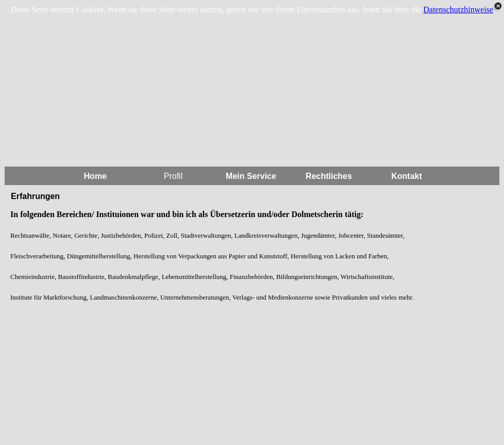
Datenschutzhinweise (458, 10)
